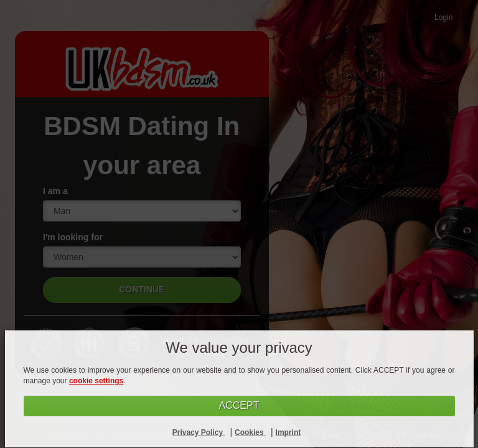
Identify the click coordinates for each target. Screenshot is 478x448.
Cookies (250, 432)
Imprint (288, 432)
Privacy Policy (199, 432)
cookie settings (96, 381)
